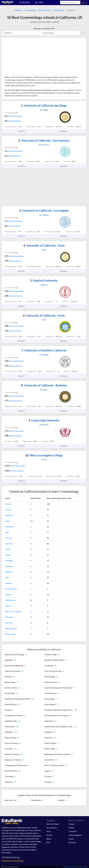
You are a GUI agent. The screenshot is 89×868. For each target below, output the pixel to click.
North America (44, 10)
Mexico (72, 828)
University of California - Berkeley (44, 385)
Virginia (8, 594)
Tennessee (9, 566)
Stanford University (44, 280)
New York (9, 623)
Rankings (65, 131)
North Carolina (11, 589)
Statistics (23, 131)
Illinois (8, 549)
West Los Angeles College (44, 455)
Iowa (7, 532)
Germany (72, 842)
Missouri (9, 538)
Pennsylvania (10, 600)
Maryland (9, 617)
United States (58, 10)
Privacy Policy (82, 867)
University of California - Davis (44, 245)
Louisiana (9, 544)
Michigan (9, 561)
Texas (7, 521)
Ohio (7, 577)
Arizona (8, 510)
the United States (16, 116)
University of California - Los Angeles (44, 210)
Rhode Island (10, 634)
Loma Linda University (44, 420)
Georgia (8, 583)
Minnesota (9, 527)
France (71, 839)
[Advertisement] (22, 58)
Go (82, 33)
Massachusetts (11, 628)
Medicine (18, 10)
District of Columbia (13, 611)
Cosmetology (30, 10)
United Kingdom (75, 835)
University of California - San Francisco (44, 140)
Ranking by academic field (44, 28)
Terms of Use (68, 867)
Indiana (8, 555)
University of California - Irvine (44, 315)
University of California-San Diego (44, 105)
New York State (52, 824)
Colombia (72, 831)
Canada (72, 824)
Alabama (9, 572)
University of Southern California (44, 350)
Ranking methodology (13, 861)
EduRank (55, 22)
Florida (8, 606)
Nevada (8, 504)
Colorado (9, 515)
